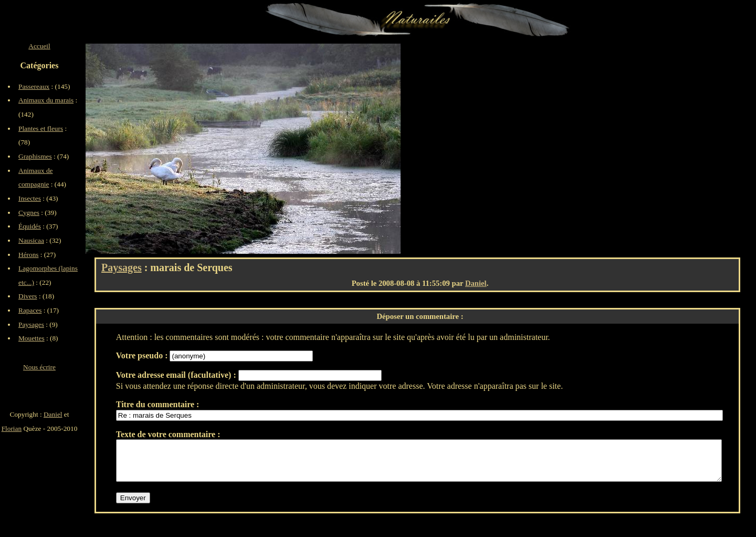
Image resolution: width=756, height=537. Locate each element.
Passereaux (34, 86)
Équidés (30, 226)
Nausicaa (31, 240)
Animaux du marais (46, 100)
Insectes (30, 198)
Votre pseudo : (143, 355)
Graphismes (35, 156)
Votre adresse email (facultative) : (177, 375)
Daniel (476, 283)
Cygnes (29, 213)
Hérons (29, 255)
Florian (12, 428)
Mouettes (31, 338)
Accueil (39, 46)
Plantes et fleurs (41, 128)
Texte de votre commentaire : (168, 434)
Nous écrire (39, 367)
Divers (28, 296)
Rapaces (30, 310)
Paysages (122, 267)
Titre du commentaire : (158, 404)
